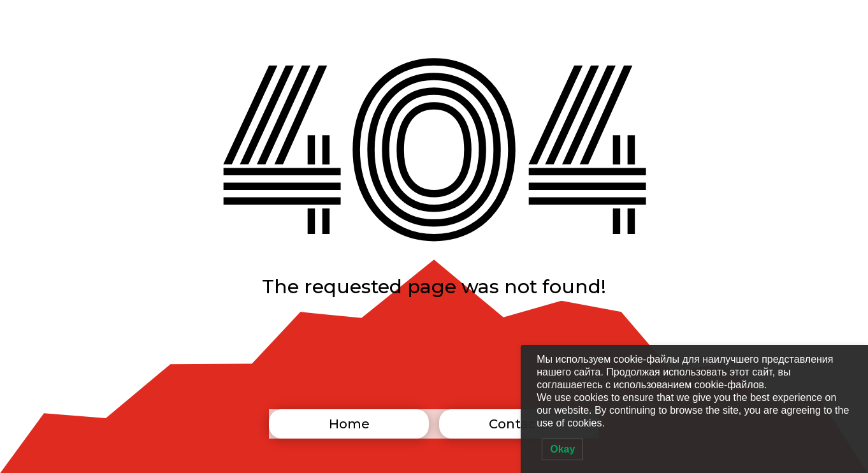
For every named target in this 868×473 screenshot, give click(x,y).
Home (349, 424)
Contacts (519, 424)
